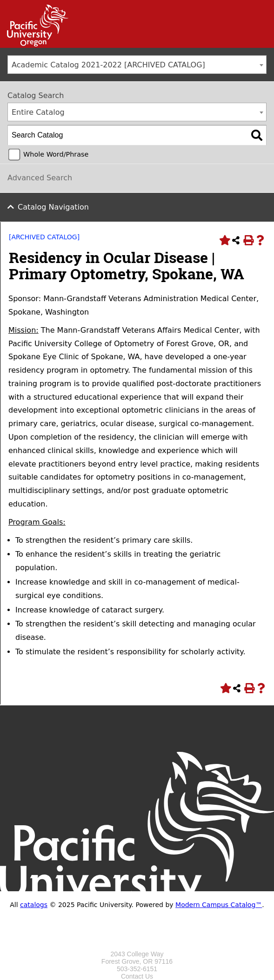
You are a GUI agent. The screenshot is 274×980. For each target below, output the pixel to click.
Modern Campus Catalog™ (219, 905)
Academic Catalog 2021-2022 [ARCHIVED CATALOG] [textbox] (108, 65)
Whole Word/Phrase (56, 154)
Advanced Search (40, 178)
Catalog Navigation (53, 207)
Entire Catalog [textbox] (38, 112)
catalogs (34, 905)
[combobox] (137, 65)
